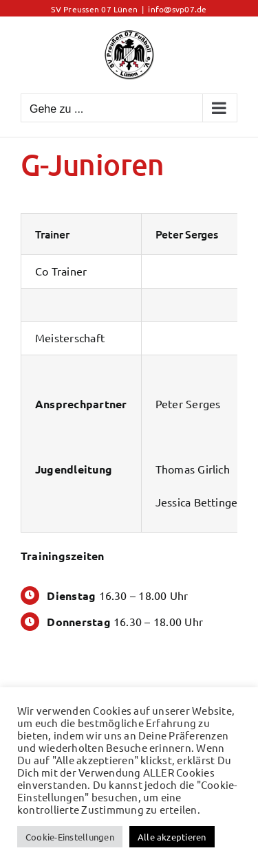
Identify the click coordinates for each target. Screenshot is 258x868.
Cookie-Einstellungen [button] (70, 837)
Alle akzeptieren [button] (172, 837)
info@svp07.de (177, 9)
